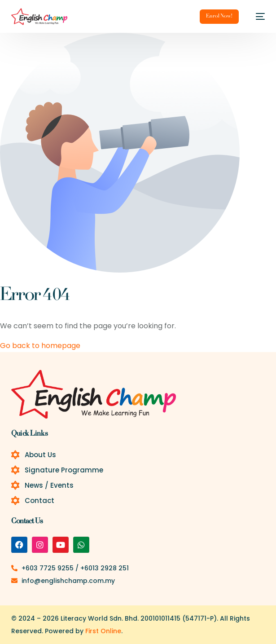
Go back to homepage (40, 346)
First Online (103, 631)
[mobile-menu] (256, 17)
